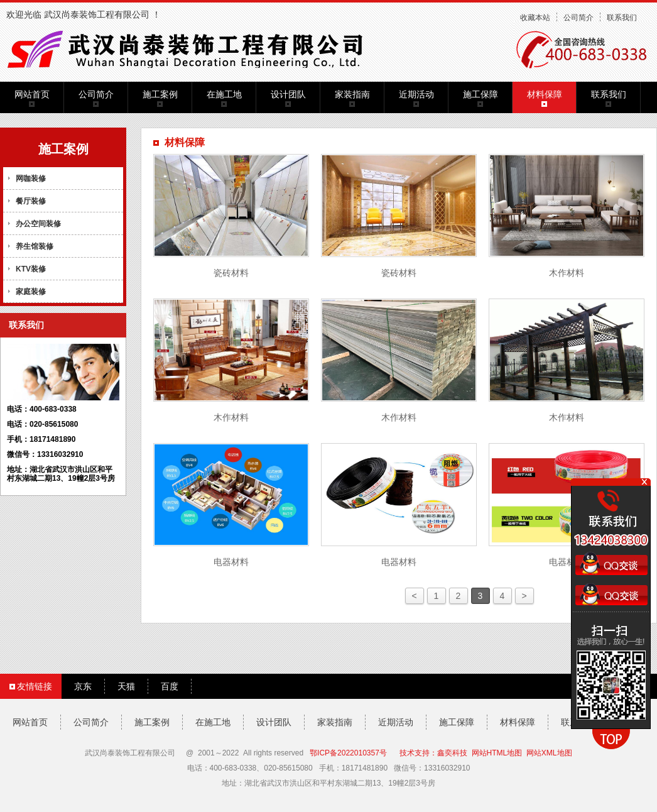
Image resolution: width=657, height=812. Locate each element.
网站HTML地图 (497, 753)
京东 (83, 686)
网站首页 (32, 94)
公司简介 (578, 18)
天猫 (126, 686)
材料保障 (545, 94)
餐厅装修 (31, 201)
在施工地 (224, 94)
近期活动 (416, 94)
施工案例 (160, 94)
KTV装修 (31, 269)
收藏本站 (535, 18)
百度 (170, 686)
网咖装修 (31, 178)
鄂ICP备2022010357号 (348, 753)
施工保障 (481, 94)
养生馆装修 (35, 246)
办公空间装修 (38, 224)
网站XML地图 (549, 753)
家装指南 (352, 94)
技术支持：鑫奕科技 (433, 753)
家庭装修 (31, 292)
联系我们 (622, 18)
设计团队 (288, 94)
